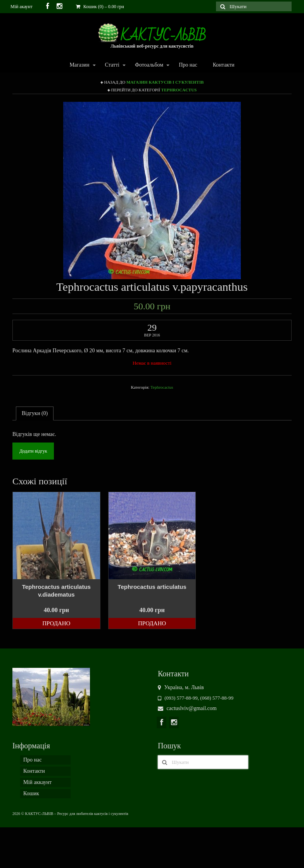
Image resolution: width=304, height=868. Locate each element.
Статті (112, 65)
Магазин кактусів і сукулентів (165, 82)
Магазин (79, 65)
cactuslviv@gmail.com (187, 708)
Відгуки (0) (35, 413)
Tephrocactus (179, 90)
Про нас (188, 65)
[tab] (35, 413)
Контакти (224, 65)
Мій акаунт (22, 7)
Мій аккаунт (37, 782)
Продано (56, 623)
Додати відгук (33, 451)
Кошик (31, 793)
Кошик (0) (100, 7)
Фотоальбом (149, 65)
